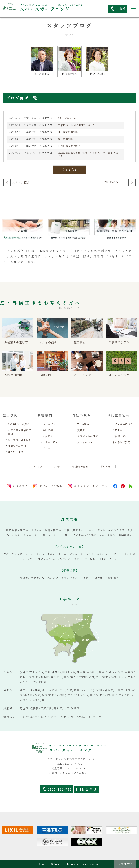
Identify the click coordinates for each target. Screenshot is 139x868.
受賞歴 (81, 430)
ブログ (47, 448)
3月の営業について (69, 118)
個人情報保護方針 (81, 466)
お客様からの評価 (88, 436)
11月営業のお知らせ (69, 132)
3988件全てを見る (19, 424)
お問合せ (89, 789)
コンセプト (49, 424)
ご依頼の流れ (120, 436)
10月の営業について (69, 146)
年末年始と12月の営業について (76, 125)
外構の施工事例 (17, 446)
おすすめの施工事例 (19, 440)
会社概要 (48, 430)
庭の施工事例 (16, 452)
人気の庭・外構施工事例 (19, 432)
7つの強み (83, 424)
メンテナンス (85, 442)
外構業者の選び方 (123, 424)
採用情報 (105, 466)
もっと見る (70, 170)
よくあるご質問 (121, 442)
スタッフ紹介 (21, 183)
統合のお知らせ (67, 139)
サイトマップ (36, 466)
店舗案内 (48, 436)
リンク (57, 466)
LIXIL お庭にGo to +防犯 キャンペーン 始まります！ (88, 154)
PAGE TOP (126, 864)
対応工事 (117, 430)
